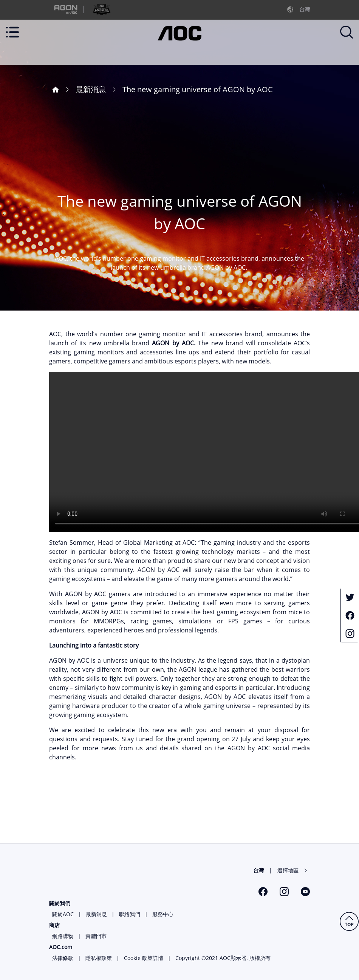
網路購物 (63, 936)
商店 (54, 925)
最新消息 (96, 914)
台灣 (258, 870)
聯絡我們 (130, 914)
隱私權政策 (99, 958)
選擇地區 (288, 870)
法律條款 (63, 958)
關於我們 (60, 903)
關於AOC (63, 914)
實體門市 (96, 936)
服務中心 (163, 914)
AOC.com (61, 947)
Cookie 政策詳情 (144, 958)
